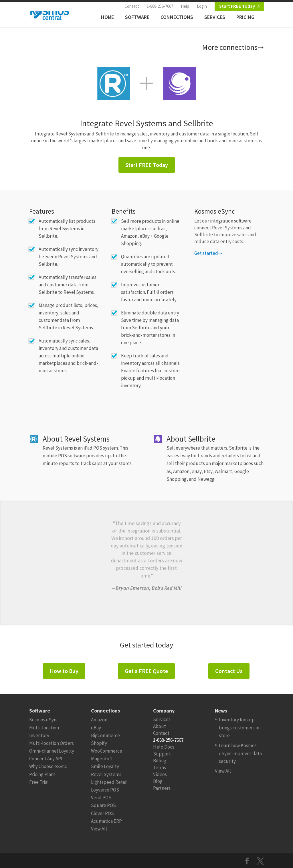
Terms (160, 767)
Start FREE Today (237, 6)
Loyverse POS (105, 790)
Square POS (103, 805)
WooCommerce (107, 751)
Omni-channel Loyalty (52, 751)
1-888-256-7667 (160, 6)
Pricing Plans (42, 774)
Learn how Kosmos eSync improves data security (240, 753)
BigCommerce (105, 735)
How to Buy (64, 671)
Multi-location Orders (52, 743)
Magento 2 (102, 759)
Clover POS (102, 813)
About (160, 726)
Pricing (245, 17)
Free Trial (39, 782)
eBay (96, 728)
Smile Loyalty (105, 766)
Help (185, 6)
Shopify (99, 743)
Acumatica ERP (106, 821)
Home (107, 17)
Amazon (99, 720)
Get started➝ (208, 253)
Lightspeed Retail (109, 782)
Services (215, 17)
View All (99, 829)
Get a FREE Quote (146, 671)
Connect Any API (46, 759)
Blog (158, 781)
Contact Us (229, 671)
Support (162, 754)
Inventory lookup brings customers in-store (240, 727)
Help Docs (164, 747)
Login (202, 6)
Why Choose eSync (48, 766)
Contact (132, 6)
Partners (162, 788)
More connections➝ (233, 47)
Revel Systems (106, 774)
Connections (177, 17)
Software (137, 17)
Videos (160, 774)
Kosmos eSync (44, 720)
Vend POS (101, 798)
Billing (160, 761)
